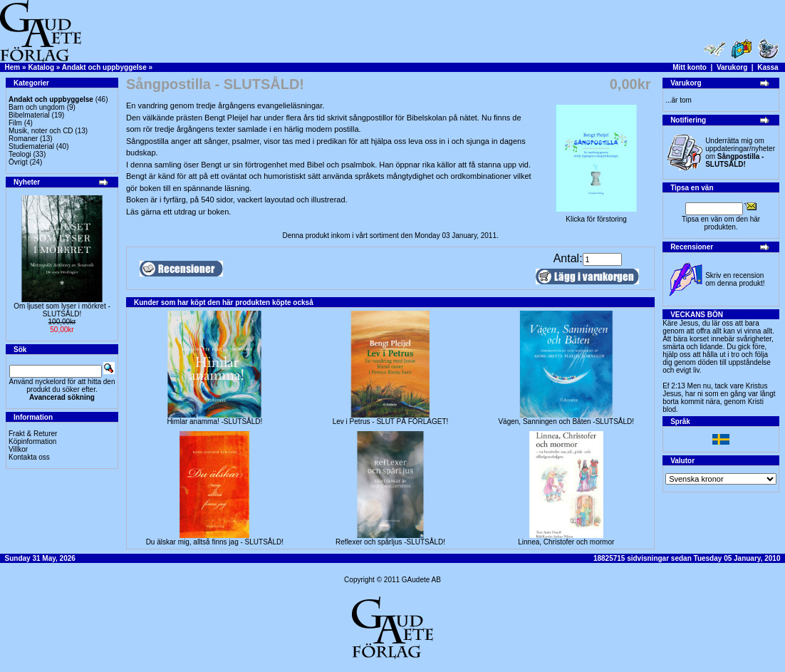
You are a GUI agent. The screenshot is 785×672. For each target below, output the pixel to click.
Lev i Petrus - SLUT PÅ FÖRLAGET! (391, 422)
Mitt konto (690, 67)
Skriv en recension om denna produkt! (735, 279)
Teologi (20, 154)
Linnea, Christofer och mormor (566, 542)
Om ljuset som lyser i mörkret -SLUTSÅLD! (62, 310)
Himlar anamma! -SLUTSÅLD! (214, 422)
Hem (13, 67)
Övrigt (18, 162)
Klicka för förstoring (596, 216)
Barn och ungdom (37, 107)
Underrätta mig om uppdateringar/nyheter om (740, 153)
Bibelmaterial (29, 115)
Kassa (768, 67)
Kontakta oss (29, 457)
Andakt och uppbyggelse (104, 67)
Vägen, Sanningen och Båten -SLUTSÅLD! (566, 422)
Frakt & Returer (33, 434)
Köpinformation (32, 441)
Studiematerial (31, 146)
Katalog (41, 67)
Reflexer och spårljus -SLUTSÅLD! (390, 542)
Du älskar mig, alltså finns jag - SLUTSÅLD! (215, 542)
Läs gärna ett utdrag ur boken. (178, 212)
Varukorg (732, 67)
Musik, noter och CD (41, 131)
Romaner (23, 139)
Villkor (18, 449)
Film (15, 123)
